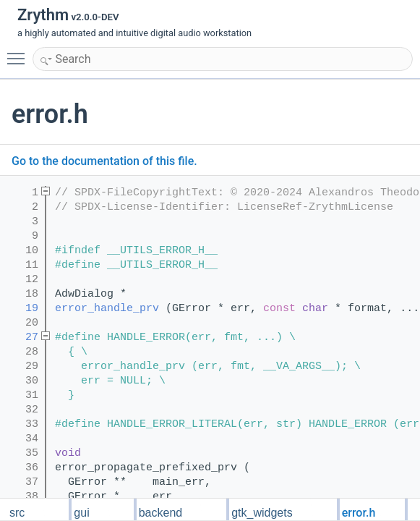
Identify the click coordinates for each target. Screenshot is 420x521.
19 (22, 309)
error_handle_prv (107, 309)
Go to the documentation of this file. (104, 161)
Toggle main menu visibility (20, 52)
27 (22, 338)
